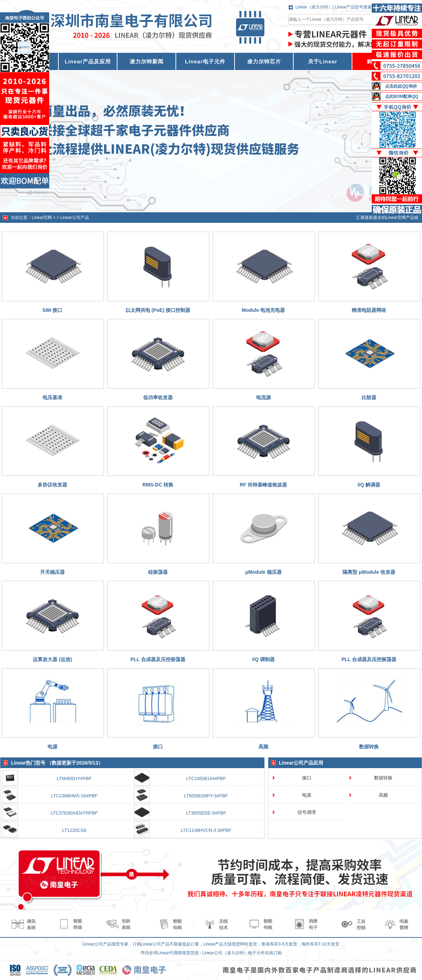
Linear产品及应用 (88, 61)
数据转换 (369, 747)
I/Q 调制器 (264, 659)
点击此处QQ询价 (401, 86)
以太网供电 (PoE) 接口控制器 (158, 310)
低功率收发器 (158, 397)
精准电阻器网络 (369, 310)
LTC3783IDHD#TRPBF (74, 813)
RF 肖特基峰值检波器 (264, 485)
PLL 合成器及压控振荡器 (158, 659)
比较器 (369, 397)
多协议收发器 (52, 485)
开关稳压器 (52, 572)
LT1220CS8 (74, 830)
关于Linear (323, 61)
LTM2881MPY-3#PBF (206, 796)
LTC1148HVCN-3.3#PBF (206, 830)
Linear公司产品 (74, 218)
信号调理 (307, 812)
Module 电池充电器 (264, 310)
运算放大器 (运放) (52, 659)
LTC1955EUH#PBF (206, 778)
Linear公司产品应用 (301, 763)
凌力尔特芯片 (264, 61)
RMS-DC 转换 (158, 485)
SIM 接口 (53, 310)
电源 (52, 747)
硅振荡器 (158, 572)
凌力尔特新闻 (147, 61)
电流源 (263, 397)
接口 (158, 747)
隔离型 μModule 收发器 (369, 572)
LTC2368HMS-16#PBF (74, 796)
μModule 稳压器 (263, 572)
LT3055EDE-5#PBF (206, 813)
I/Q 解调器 (369, 485)
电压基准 (52, 397)
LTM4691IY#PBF (74, 778)
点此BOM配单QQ (402, 96)
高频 (263, 747)
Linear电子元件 (205, 61)
